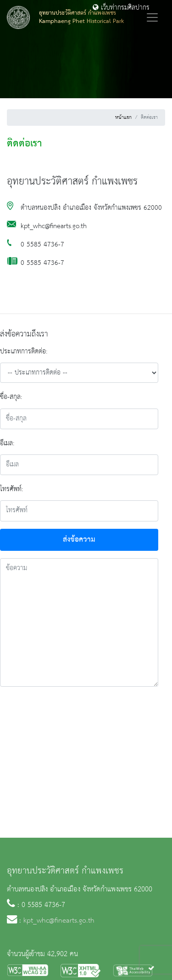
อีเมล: (7, 443)
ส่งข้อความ (79, 540)
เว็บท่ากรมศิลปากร (121, 8)
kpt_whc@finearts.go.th (59, 921)
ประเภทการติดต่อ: (24, 352)
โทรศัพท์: (11, 489)
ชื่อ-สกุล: (11, 397)
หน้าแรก (123, 118)
